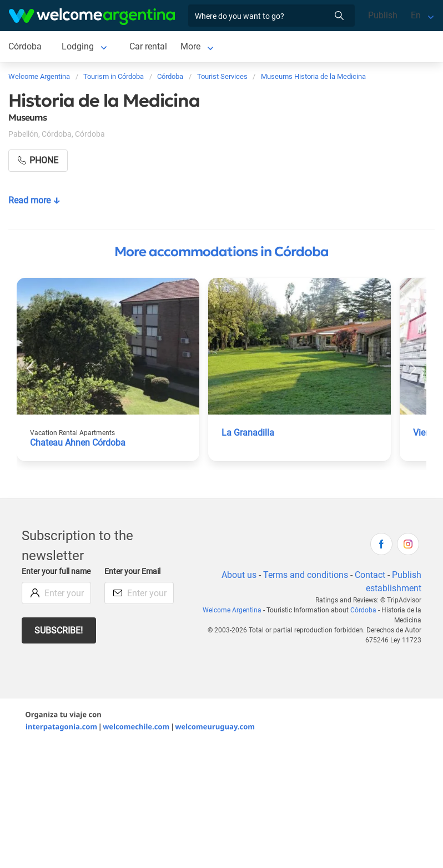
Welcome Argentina (232, 610)
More (190, 46)
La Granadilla (248, 433)
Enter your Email (132, 572)
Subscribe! (59, 630)
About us (239, 575)
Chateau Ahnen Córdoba (78, 443)
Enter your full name (56, 572)
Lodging (78, 46)
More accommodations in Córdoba (221, 252)
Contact (370, 575)
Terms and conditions (306, 575)
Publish (383, 15)
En (416, 15)
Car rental (148, 46)
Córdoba (25, 46)
